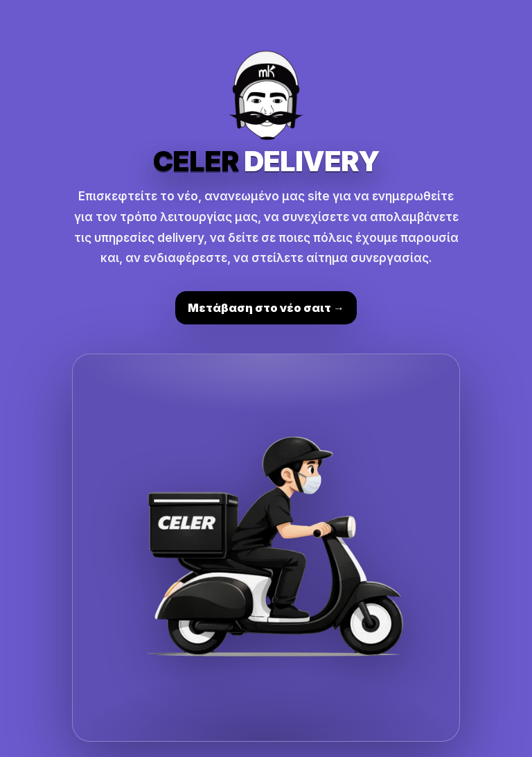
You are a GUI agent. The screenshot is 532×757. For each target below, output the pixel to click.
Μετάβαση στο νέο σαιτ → (266, 308)
